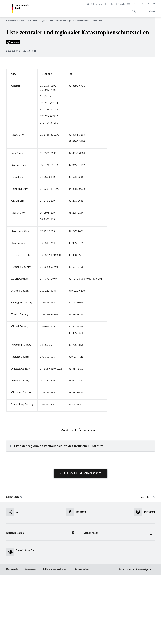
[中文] (151, 4)
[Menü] (148, 11)
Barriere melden (82, 638)
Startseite (12, 21)
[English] (142, 4)
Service (24, 21)
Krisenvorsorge (39, 21)
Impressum (31, 638)
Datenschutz (12, 638)
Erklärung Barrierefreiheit (55, 638)
